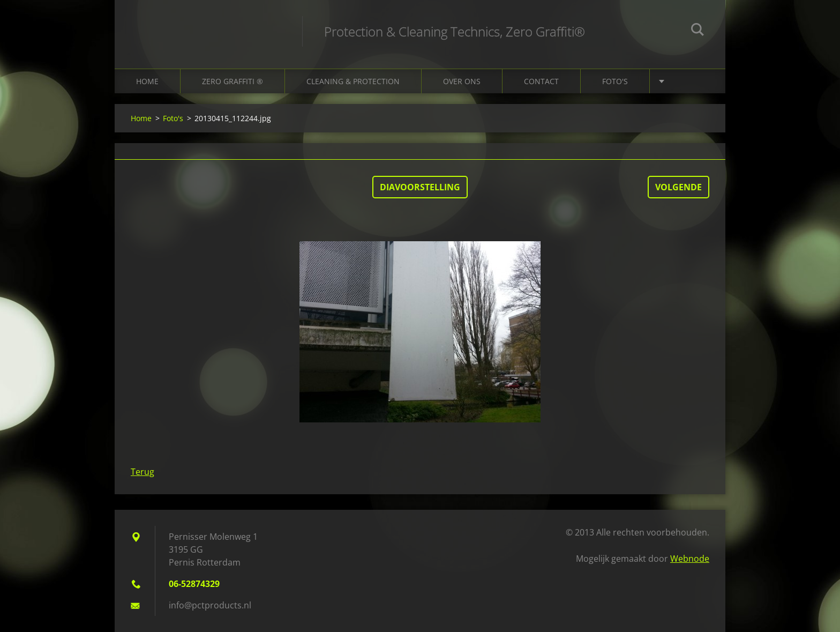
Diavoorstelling (420, 187)
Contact (541, 81)
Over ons (462, 81)
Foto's (615, 81)
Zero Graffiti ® (232, 81)
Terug (142, 472)
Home (147, 81)
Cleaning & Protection (353, 81)
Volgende (678, 187)
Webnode (690, 559)
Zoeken (697, 31)
